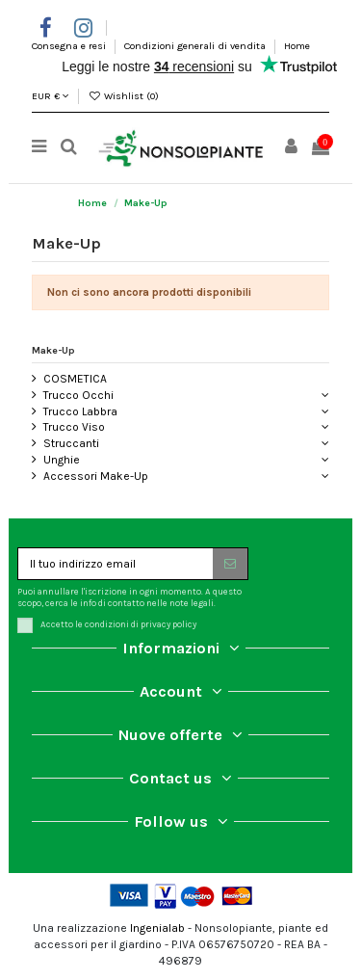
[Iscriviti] (230, 564)
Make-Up (53, 350)
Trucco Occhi (78, 395)
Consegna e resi (70, 46)
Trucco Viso (74, 427)
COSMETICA (75, 379)
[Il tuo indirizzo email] (116, 564)
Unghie (62, 460)
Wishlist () (123, 96)
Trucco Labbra (80, 411)
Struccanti (71, 443)
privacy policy (168, 624)
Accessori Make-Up (96, 476)
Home (297, 46)
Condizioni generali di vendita (196, 46)
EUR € (51, 96)
